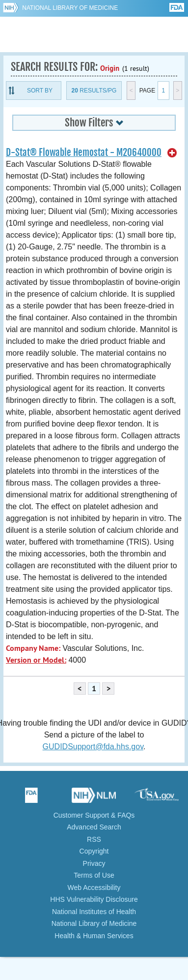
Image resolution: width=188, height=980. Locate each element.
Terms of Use (94, 875)
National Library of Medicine (70, 8)
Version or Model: (36, 660)
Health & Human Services (94, 936)
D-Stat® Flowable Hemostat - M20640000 (84, 153)
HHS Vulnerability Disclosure (94, 899)
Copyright (94, 851)
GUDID (94, 34)
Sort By (40, 91)
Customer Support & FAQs (94, 815)
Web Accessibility (94, 888)
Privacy (94, 863)
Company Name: (33, 648)
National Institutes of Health (94, 912)
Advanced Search (94, 827)
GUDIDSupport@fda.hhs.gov (93, 747)
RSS (94, 839)
